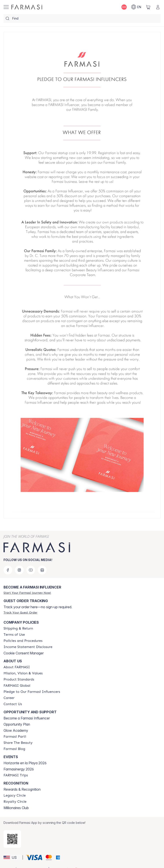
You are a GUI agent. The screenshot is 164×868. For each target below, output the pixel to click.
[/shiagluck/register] (27, 593)
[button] (12, 857)
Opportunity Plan (17, 724)
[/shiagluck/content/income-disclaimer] (28, 647)
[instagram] (19, 570)
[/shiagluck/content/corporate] (17, 686)
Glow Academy (16, 730)
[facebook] (8, 570)
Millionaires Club (16, 808)
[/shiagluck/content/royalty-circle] (15, 802)
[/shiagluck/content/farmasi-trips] (16, 775)
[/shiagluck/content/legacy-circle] (15, 795)
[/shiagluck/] (27, 7)
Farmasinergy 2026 (19, 769)
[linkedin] (42, 570)
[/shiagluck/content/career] (9, 698)
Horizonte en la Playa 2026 (25, 763)
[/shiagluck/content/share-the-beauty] (18, 743)
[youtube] (31, 570)
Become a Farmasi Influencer (27, 718)
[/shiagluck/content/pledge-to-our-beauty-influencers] (32, 692)
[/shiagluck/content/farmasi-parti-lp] (15, 737)
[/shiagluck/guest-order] (20, 612)
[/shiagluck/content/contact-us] (13, 704)
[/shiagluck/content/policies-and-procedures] (23, 641)
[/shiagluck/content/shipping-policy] (18, 628)
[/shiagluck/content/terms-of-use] (14, 635)
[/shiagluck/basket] (148, 7)
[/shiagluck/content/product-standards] (19, 679)
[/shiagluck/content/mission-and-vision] (23, 673)
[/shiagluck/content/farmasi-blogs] (14, 749)
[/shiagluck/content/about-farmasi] (17, 667)
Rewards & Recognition (22, 789)
